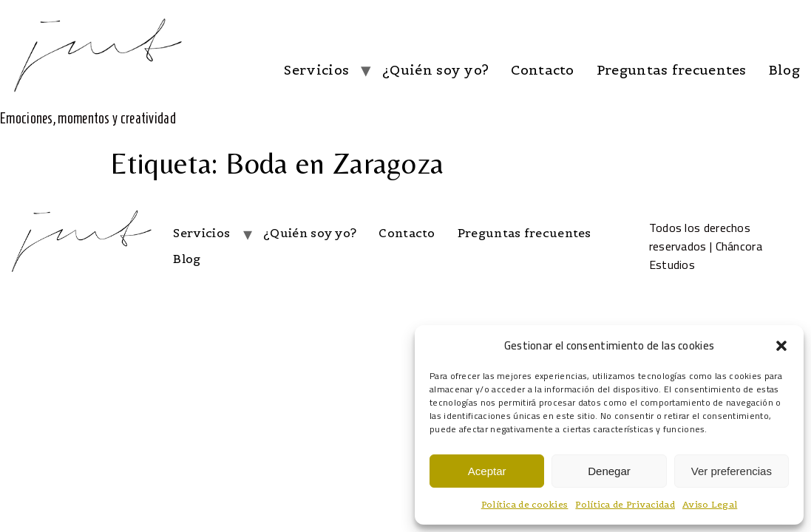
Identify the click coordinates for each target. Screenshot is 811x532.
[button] (781, 346)
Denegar (609, 471)
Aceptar (487, 471)
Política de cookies (525, 504)
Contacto (542, 70)
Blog (784, 70)
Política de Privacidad (625, 504)
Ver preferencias (732, 471)
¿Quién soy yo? (435, 70)
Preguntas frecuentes (672, 70)
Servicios (316, 70)
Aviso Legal (710, 504)
